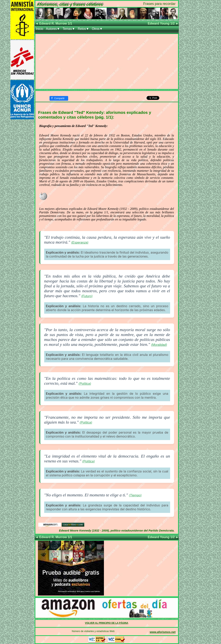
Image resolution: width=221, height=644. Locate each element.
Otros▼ (97, 29)
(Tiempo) (135, 495)
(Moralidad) (159, 345)
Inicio (40, 29)
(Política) (85, 384)
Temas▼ (69, 29)
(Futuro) (87, 296)
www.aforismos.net (163, 632)
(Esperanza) (80, 243)
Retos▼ (83, 29)
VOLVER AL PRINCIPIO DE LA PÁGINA (107, 623)
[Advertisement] (107, 61)
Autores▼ (53, 29)
